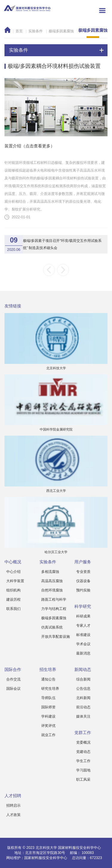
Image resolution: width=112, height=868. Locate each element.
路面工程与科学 (54, 599)
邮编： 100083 (82, 853)
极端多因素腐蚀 (61, 31)
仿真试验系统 (52, 627)
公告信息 (83, 689)
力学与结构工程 (54, 609)
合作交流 (13, 679)
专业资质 (83, 572)
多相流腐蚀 (50, 572)
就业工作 (48, 735)
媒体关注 (83, 716)
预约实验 (83, 590)
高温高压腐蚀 (52, 581)
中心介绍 (13, 572)
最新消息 (83, 653)
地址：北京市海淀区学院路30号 (40, 853)
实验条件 (36, 31)
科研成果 (83, 616)
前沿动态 (83, 707)
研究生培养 (50, 689)
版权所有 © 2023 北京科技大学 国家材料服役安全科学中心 (54, 848)
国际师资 (48, 707)
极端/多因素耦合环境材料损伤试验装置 (54, 66)
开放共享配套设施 (56, 637)
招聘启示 (13, 806)
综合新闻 (83, 679)
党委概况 (83, 742)
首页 (19, 31)
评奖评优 (48, 726)
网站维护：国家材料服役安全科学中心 (37, 858)
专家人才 (83, 626)
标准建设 (83, 635)
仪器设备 (83, 581)
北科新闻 (83, 698)
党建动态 (83, 752)
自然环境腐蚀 (52, 590)
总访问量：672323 (87, 858)
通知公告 (48, 679)
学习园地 (83, 770)
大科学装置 (15, 581)
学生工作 (83, 761)
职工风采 (83, 779)
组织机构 (13, 590)
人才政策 (13, 815)
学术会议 (83, 644)
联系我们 (13, 609)
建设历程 (13, 599)
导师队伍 (48, 698)
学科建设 (48, 716)
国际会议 (13, 689)
